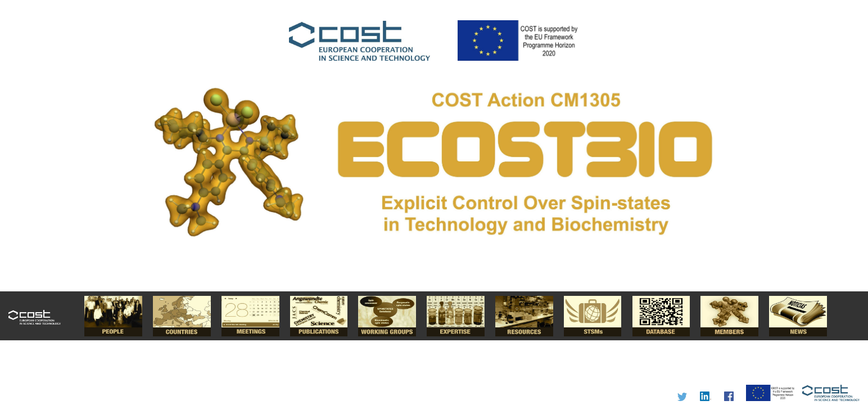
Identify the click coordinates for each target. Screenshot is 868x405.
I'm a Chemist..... (434, 202)
